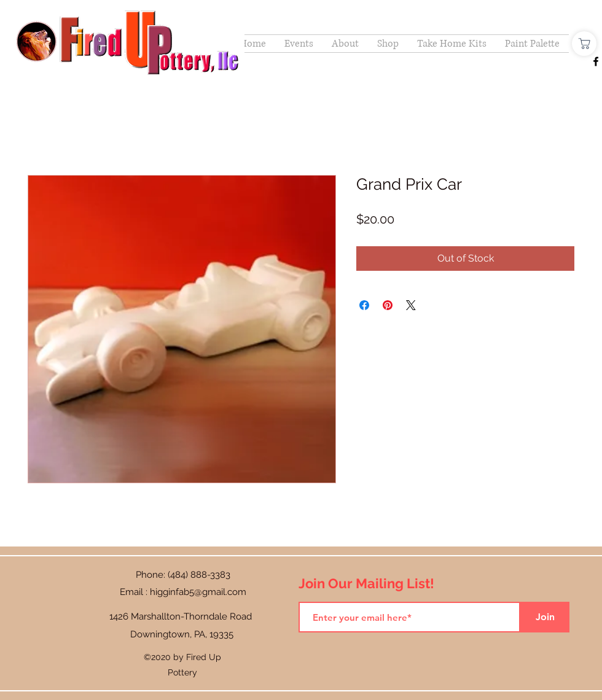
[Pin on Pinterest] (388, 305)
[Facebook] (596, 61)
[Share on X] (411, 305)
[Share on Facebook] (364, 305)
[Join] (545, 617)
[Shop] (584, 44)
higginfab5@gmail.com (198, 592)
